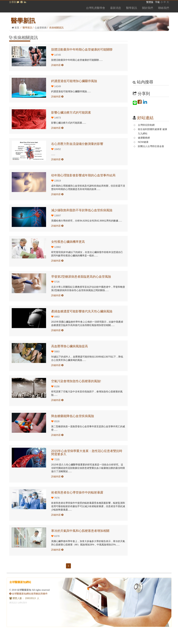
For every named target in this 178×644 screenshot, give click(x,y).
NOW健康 (143, 142)
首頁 (16, 28)
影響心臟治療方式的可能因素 (71, 113)
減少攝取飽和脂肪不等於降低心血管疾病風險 (82, 210)
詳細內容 (57, 65)
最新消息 (116, 8)
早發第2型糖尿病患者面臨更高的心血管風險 (81, 277)
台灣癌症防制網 (146, 125)
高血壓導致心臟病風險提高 (70, 346)
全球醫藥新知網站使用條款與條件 (29, 594)
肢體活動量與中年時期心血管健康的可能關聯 (82, 50)
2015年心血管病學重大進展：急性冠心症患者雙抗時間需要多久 (87, 453)
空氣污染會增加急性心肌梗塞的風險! (76, 381)
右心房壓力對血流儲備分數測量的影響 (77, 144)
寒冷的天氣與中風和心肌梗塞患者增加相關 (80, 531)
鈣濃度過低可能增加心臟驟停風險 (74, 81)
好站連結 (145, 118)
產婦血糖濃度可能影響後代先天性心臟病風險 (82, 311)
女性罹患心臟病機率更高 (68, 242)
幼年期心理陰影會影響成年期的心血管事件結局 (83, 175)
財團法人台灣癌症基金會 (151, 146)
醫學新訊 (132, 8)
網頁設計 (13, 603)
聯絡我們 (164, 8)
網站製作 (23, 603)
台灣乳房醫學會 (96, 8)
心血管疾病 (41, 28)
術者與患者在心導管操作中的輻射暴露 (77, 492)
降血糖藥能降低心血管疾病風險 (73, 416)
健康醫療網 (144, 138)
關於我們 (148, 8)
